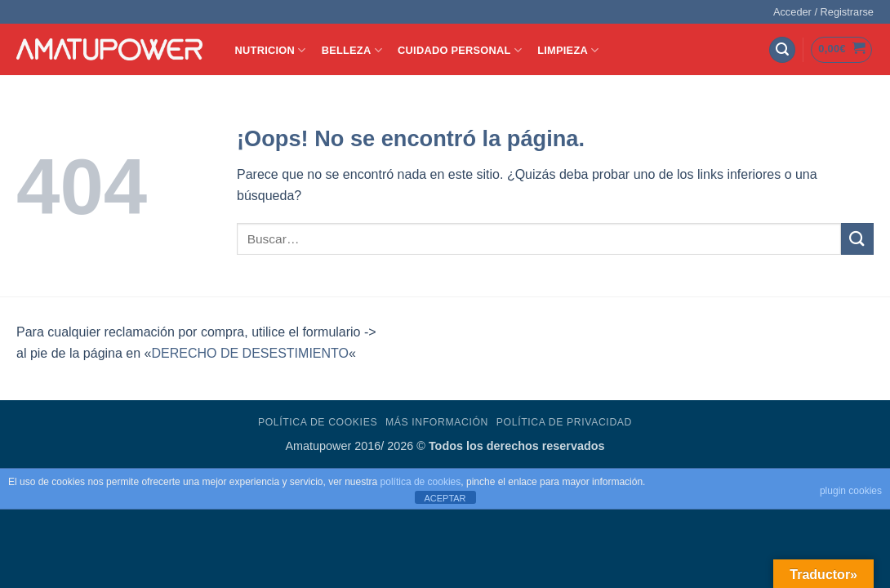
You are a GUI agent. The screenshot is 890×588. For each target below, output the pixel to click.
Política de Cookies (318, 422)
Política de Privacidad (564, 422)
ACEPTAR (445, 498)
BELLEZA (352, 50)
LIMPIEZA (568, 50)
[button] (823, 12)
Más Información (437, 422)
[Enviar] (857, 239)
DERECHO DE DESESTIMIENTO (250, 353)
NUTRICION (271, 50)
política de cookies (421, 482)
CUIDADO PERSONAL (460, 50)
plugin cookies (851, 491)
